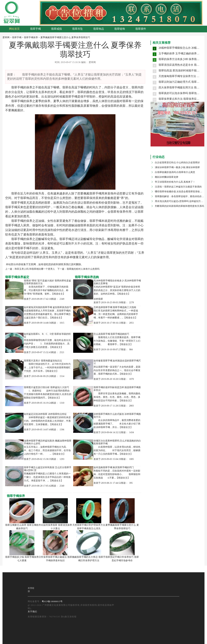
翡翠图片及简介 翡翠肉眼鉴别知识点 (43, 361)
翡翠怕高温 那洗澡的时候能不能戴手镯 (182, 70)
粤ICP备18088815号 (52, 601)
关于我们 (32, 612)
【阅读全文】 (58, 294)
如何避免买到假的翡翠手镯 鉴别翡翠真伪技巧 (48, 307)
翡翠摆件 (141, 29)
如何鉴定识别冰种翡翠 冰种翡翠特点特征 (45, 414)
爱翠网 (6, 37)
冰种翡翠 (98, 299)
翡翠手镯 (35, 29)
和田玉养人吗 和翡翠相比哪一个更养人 (35, 269)
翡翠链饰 (120, 29)
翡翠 (14, 87)
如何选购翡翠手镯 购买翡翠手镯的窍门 (114, 467)
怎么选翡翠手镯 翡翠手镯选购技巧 (111, 334)
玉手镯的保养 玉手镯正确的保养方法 (180, 53)
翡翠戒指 (56, 29)
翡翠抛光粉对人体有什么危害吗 (83, 269)
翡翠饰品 (99, 29)
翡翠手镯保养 (31, 37)
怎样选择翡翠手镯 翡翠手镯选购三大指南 (115, 307)
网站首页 (14, 29)
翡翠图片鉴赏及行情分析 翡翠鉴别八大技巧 (46, 387)
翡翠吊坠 (78, 29)
